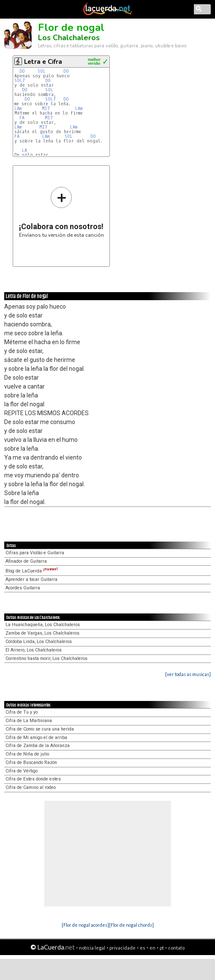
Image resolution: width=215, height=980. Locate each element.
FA (22, 118)
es (143, 948)
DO (22, 71)
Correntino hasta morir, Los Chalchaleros (46, 658)
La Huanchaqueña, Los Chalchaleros (43, 625)
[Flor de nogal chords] (131, 925)
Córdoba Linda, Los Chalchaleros (39, 642)
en (152, 948)
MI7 (46, 108)
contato (176, 948)
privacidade (122, 948)
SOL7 (20, 81)
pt (162, 948)
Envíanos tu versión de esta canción (61, 212)
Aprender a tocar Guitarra (31, 579)
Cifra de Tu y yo (22, 712)
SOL (42, 71)
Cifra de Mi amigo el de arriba (36, 738)
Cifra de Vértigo (22, 771)
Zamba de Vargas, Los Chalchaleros (42, 633)
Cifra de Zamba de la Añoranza (38, 746)
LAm (18, 108)
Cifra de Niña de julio (27, 754)
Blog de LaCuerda (32, 571)
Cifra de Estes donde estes (33, 779)
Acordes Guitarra (23, 588)
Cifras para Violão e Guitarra (35, 553)
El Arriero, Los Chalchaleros (34, 650)
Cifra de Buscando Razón (31, 762)
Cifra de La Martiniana (29, 721)
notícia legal (92, 948)
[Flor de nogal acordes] (85, 925)
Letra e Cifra (43, 62)
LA (24, 150)
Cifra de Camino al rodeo (31, 787)
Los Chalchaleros (69, 38)
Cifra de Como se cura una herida (40, 729)
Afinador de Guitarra (26, 561)
